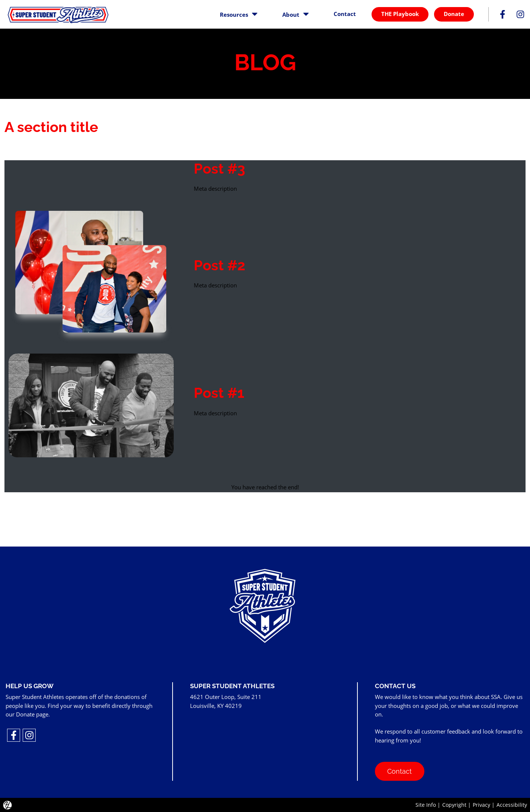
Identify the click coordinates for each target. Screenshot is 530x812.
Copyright (454, 805)
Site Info (426, 805)
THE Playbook (400, 14)
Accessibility (512, 805)
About (295, 14)
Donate (454, 14)
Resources (239, 14)
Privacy (481, 805)
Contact (345, 14)
